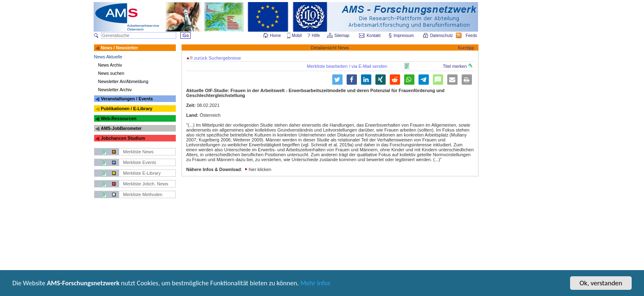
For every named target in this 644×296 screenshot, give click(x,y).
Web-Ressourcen (118, 118)
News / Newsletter (119, 48)
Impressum (404, 36)
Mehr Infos (325, 287)
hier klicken (260, 169)
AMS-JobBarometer (121, 128)
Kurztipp (466, 48)
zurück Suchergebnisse (214, 58)
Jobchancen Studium (123, 138)
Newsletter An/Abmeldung (123, 81)
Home (275, 36)
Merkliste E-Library (142, 173)
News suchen (111, 73)
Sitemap (342, 36)
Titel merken (458, 66)
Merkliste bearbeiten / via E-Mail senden (347, 66)
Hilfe (316, 36)
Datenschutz (442, 36)
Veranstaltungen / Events (127, 99)
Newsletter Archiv (115, 90)
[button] (352, 80)
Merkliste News (139, 152)
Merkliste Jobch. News (146, 184)
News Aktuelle (108, 57)
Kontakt (374, 36)
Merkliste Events (140, 162)
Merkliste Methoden (143, 194)
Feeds (472, 36)
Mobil (297, 36)
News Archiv (110, 65)
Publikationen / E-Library (126, 109)
